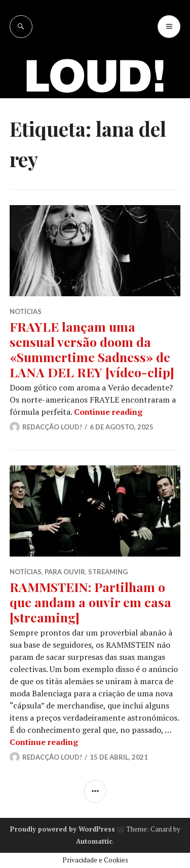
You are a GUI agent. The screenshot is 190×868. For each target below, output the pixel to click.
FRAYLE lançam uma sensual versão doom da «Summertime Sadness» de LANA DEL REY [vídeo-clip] (92, 349)
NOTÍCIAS (26, 311)
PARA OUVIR (65, 572)
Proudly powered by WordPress (63, 829)
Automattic (94, 841)
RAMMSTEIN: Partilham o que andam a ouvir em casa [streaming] (90, 602)
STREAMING (108, 572)
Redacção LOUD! (52, 427)
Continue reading (108, 412)
